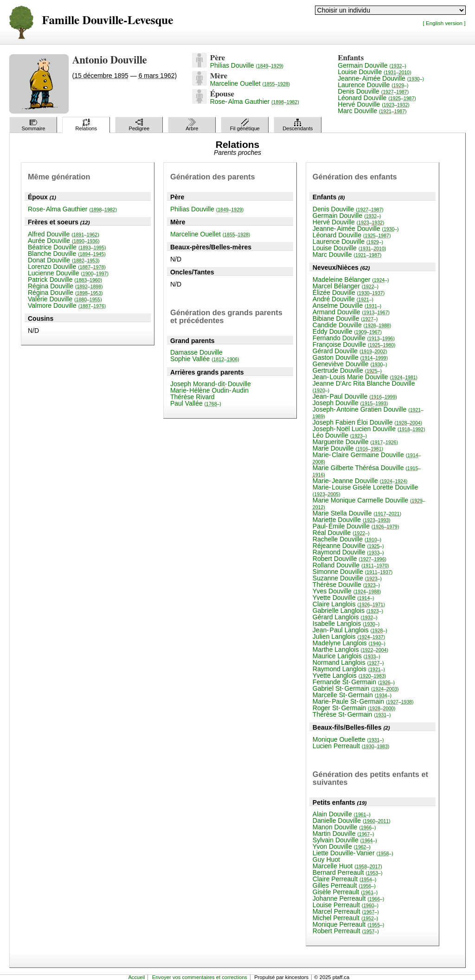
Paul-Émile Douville (356, 526)
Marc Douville (372, 111)
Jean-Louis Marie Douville (365, 377)
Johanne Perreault (349, 898)
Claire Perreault (344, 879)
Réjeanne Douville (348, 546)
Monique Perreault (349, 924)
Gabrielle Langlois (348, 611)
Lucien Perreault (351, 746)
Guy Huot (326, 859)
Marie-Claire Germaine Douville (367, 458)
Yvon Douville (342, 846)
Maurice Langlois (347, 656)
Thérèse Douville (346, 585)
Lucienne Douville (68, 273)
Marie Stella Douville (357, 513)
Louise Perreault (346, 905)
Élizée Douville (349, 293)
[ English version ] (444, 23)
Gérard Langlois (345, 617)
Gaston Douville (350, 357)
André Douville (343, 299)
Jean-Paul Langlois (350, 630)
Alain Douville (342, 814)
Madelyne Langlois (349, 643)
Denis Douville (373, 91)
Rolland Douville (351, 565)
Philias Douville (247, 65)
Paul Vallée (196, 403)
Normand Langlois (348, 662)
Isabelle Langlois (346, 624)
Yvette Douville (343, 598)
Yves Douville (347, 591)
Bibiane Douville (345, 318)
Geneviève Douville (350, 364)
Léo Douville (340, 435)
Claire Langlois (349, 604)
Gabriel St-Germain (356, 688)
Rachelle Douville (347, 539)
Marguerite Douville (355, 442)
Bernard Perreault (348, 872)
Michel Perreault (345, 918)
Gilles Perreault (344, 885)
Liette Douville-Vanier (353, 853)
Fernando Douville (354, 338)
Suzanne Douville (347, 578)
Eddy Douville (347, 331)
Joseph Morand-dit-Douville (211, 384)
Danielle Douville (352, 821)
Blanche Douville (67, 254)
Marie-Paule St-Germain (363, 701)
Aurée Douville (64, 241)
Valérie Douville (65, 299)
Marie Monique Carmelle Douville (369, 503)
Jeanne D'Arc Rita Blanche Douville (364, 386)
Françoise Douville (354, 344)
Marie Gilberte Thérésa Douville (367, 471)
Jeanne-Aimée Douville (381, 78)
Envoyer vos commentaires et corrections (200, 977)
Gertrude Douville (347, 370)
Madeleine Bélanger (351, 280)
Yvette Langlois (349, 675)
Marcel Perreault (346, 911)
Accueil (136, 977)
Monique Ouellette (348, 739)
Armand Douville (351, 312)
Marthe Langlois (350, 649)
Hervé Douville (374, 104)
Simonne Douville (353, 572)
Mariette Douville (352, 520)
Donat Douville (64, 260)
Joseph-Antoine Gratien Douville (368, 412)
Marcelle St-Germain (352, 695)
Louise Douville (374, 72)
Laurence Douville (373, 85)
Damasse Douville (196, 352)
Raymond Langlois (349, 669)
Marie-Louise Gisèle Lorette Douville (365, 490)
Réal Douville (341, 533)
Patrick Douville (65, 280)
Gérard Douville (350, 351)
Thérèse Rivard (193, 397)
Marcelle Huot (347, 866)
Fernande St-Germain (354, 682)
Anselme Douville (347, 305)
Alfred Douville (64, 234)
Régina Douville (65, 286)
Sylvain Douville (345, 840)
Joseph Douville (350, 403)
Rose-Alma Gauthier (255, 102)
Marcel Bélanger (346, 286)
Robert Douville (350, 559)
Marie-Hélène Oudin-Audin (209, 390)
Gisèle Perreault (345, 892)
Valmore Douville (67, 305)
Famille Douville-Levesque (107, 21)
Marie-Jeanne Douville (360, 481)
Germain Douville (372, 65)
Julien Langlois (349, 636)
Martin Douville (343, 834)
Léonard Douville (377, 98)
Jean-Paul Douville (355, 396)
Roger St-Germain (354, 708)
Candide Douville (352, 325)
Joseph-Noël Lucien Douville (369, 429)
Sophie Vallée (205, 359)
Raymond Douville (348, 552)
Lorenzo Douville (67, 267)
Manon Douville (344, 827)
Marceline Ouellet (250, 83)
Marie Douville (348, 448)
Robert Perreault (346, 931)
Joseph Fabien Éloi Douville (367, 422)
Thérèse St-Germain (352, 714)
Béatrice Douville (67, 247)
